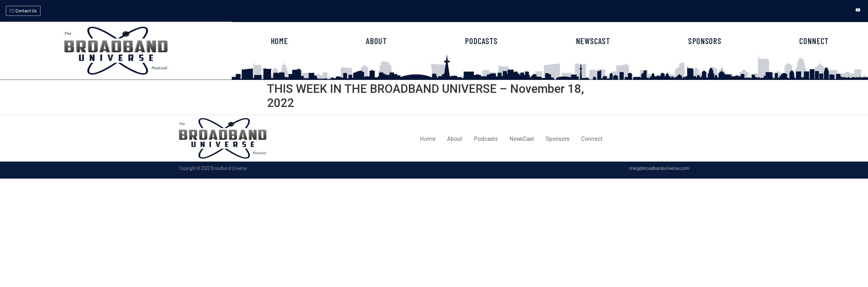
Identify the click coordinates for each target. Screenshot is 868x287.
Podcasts (486, 138)
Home (428, 138)
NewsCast (522, 138)
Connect (592, 138)
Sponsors (558, 138)
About (455, 138)
